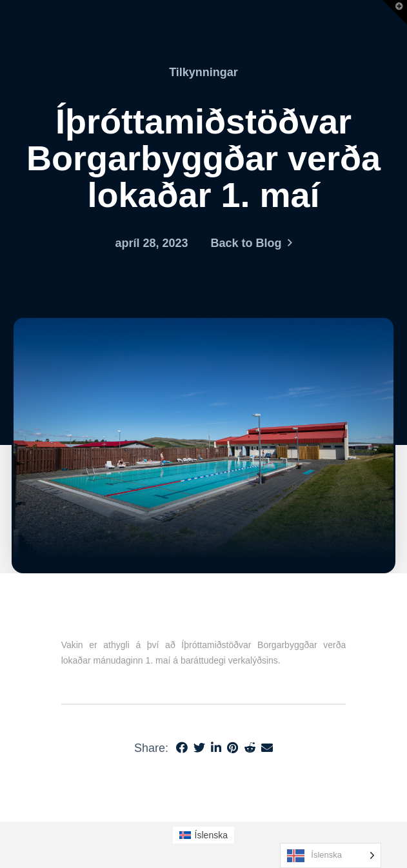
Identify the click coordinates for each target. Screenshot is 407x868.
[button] (395, 12)
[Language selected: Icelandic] (331, 855)
